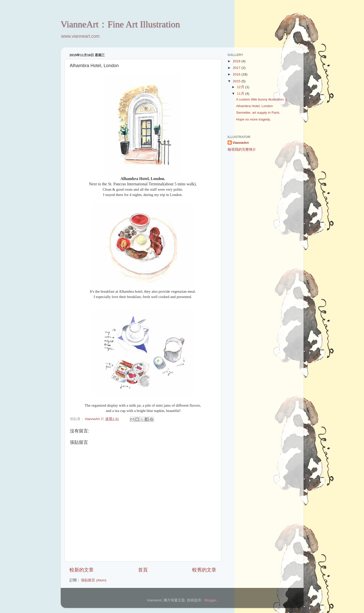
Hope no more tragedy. (253, 119)
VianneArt (241, 143)
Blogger (210, 600)
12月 (241, 87)
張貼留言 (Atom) (94, 580)
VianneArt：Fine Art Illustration (120, 24)
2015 (237, 81)
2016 (237, 74)
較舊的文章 (204, 570)
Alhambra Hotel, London (254, 106)
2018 (237, 61)
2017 (237, 68)
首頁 (143, 570)
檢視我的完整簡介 (242, 150)
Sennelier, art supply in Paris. (258, 113)
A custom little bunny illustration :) (261, 99)
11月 (241, 94)
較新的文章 (82, 570)
